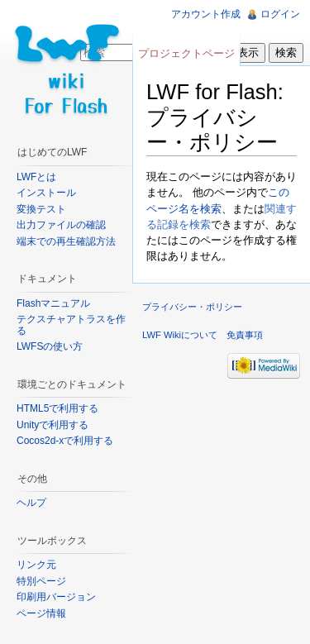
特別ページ (41, 581)
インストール (46, 193)
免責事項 (245, 335)
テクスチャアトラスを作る (71, 325)
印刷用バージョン (56, 597)
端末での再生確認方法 (66, 241)
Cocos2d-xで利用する (65, 441)
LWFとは (36, 177)
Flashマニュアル (53, 303)
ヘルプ (31, 503)
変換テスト (41, 209)
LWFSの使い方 (50, 346)
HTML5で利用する (57, 408)
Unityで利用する (52, 425)
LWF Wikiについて (180, 335)
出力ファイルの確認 (61, 225)
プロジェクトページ (186, 53)
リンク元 (36, 565)
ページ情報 (41, 613)
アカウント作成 (206, 14)
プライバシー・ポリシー (192, 307)
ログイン (280, 14)
